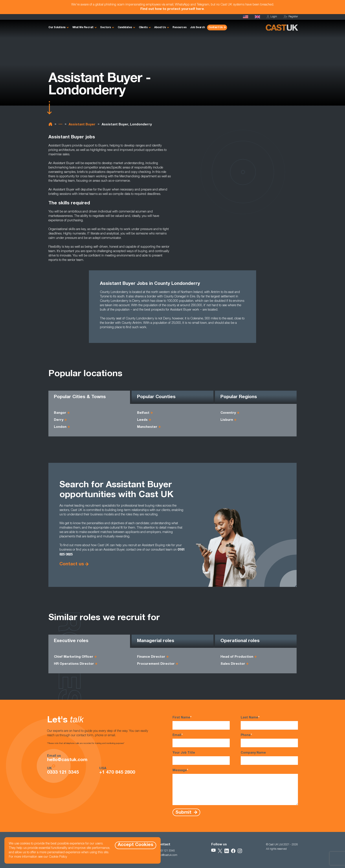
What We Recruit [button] (83, 27)
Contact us (72, 564)
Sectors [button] (106, 27)
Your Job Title (201, 758)
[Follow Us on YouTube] (213, 851)
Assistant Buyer (82, 125)
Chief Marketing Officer (74, 657)
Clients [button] (143, 27)
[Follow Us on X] (220, 851)
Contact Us (216, 27)
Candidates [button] (125, 27)
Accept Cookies (136, 845)
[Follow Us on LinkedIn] (227, 851)
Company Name (269, 758)
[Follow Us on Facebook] (233, 851)
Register (291, 17)
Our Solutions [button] (57, 27)
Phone (269, 740)
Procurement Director (156, 664)
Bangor (60, 413)
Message (235, 787)
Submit (184, 812)
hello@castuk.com (67, 760)
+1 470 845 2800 (117, 773)
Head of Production (237, 657)
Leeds (142, 420)
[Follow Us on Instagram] (240, 851)
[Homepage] (257, 17)
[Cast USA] (246, 17)
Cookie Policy (58, 857)
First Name (201, 723)
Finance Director (151, 657)
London (60, 427)
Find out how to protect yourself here (172, 9)
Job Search (197, 27)
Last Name (269, 723)
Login (272, 17)
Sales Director (233, 664)
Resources (180, 27)
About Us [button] (160, 27)
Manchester (147, 427)
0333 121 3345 (63, 773)
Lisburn (227, 420)
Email (201, 740)
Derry (59, 420)
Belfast (143, 413)
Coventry (228, 413)
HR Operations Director (74, 664)
